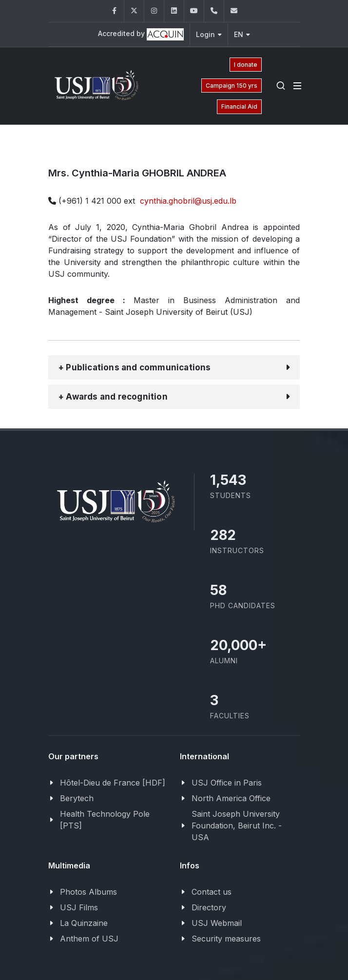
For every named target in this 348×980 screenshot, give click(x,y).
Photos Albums (88, 892)
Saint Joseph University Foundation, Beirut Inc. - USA (237, 826)
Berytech (77, 798)
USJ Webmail (217, 923)
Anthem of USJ (89, 939)
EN (242, 34)
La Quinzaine (84, 923)
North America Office (231, 798)
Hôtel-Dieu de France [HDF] (113, 783)
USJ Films (79, 907)
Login (209, 34)
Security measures (226, 939)
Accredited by (141, 34)
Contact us (212, 892)
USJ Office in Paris (227, 783)
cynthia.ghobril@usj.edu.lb (188, 201)
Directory (209, 907)
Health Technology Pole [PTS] (105, 820)
